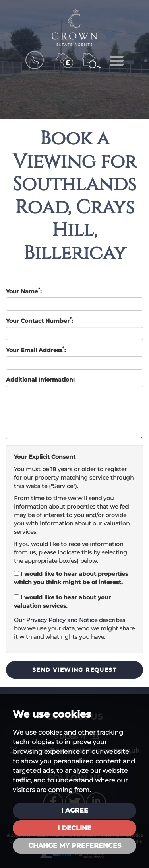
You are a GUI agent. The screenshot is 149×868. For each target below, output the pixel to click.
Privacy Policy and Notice (62, 620)
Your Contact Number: (40, 321)
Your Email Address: (36, 350)
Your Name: (24, 291)
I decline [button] (74, 828)
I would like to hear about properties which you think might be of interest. (71, 578)
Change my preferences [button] (75, 846)
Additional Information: (40, 380)
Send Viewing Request (74, 670)
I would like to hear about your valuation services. (62, 602)
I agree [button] (75, 810)
